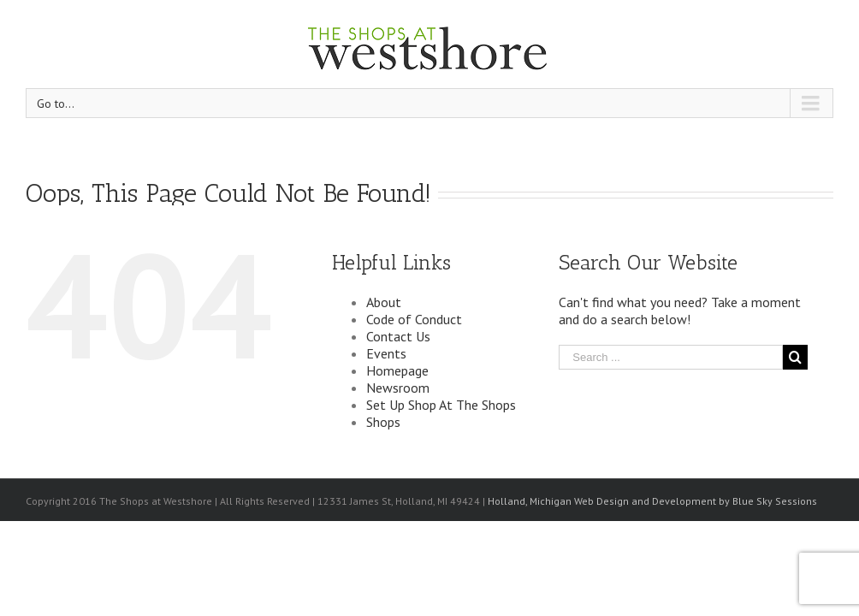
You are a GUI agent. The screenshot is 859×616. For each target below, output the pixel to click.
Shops (383, 422)
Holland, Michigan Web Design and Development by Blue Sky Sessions (652, 501)
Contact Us (398, 336)
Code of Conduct (414, 319)
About (384, 302)
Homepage (397, 370)
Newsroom (398, 388)
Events (386, 353)
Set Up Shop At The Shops (441, 405)
